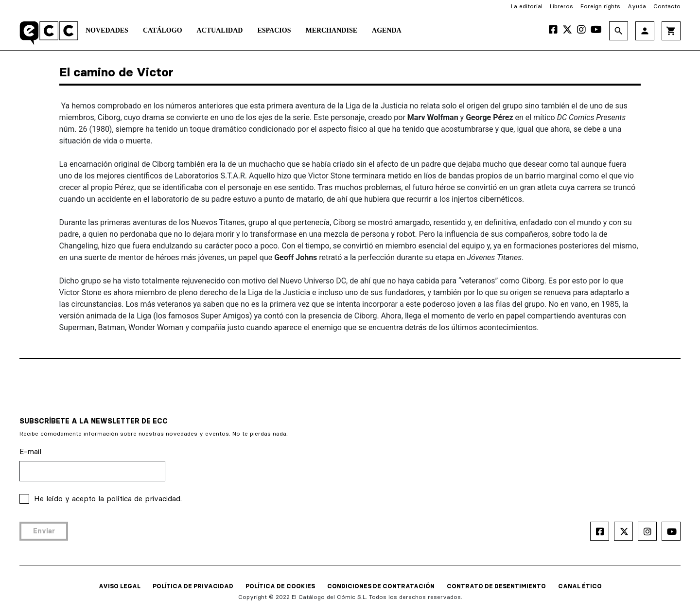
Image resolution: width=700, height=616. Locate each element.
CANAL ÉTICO (580, 586)
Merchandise (331, 30)
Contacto (667, 6)
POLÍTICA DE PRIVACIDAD (193, 586)
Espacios (274, 30)
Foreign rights (600, 6)
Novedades (107, 30)
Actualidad (220, 30)
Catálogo (163, 30)
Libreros (561, 6)
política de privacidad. (144, 499)
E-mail (30, 451)
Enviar (44, 531)
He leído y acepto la (108, 499)
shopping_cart (671, 31)
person (645, 31)
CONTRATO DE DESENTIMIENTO (496, 586)
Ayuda (637, 6)
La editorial (527, 6)
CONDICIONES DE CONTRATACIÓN (381, 586)
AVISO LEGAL (120, 586)
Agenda (387, 30)
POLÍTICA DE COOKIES (280, 586)
